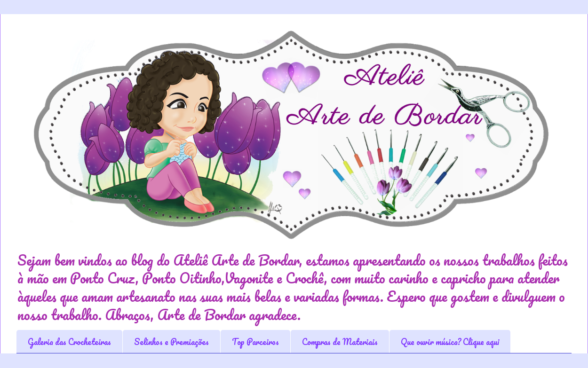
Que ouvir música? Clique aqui (450, 342)
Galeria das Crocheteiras (69, 342)
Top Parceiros (255, 342)
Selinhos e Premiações (171, 342)
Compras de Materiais (340, 342)
